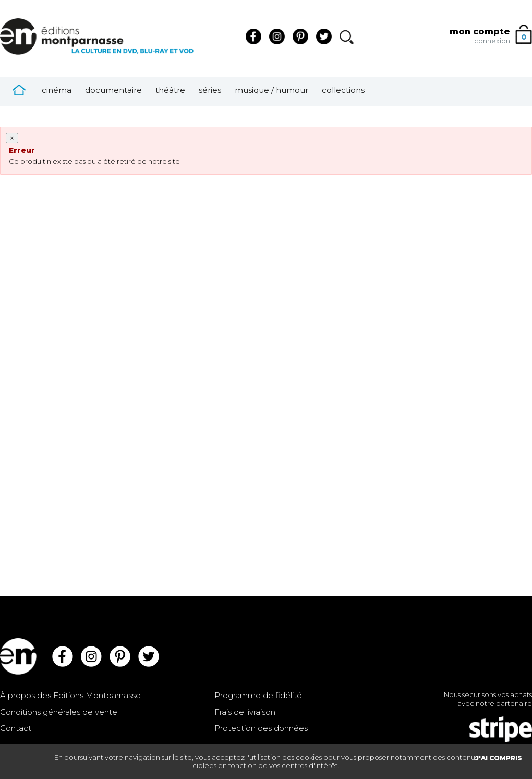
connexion (492, 41)
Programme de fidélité (258, 695)
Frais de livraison (245, 712)
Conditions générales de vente (59, 712)
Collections (343, 90)
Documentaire (113, 90)
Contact (16, 728)
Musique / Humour (271, 90)
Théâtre (170, 90)
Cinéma (57, 90)
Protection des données (261, 728)
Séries (210, 90)
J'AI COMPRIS (499, 758)
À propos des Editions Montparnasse (70, 695)
